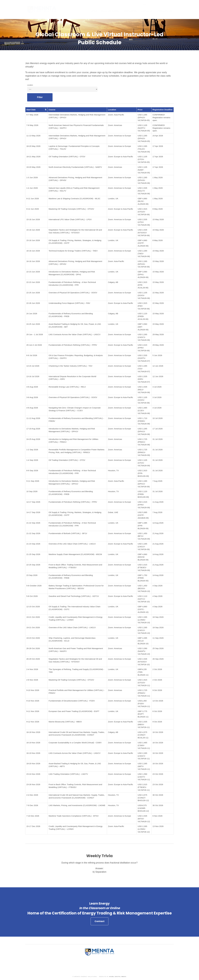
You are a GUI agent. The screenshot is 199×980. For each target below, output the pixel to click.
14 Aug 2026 (158, 523)
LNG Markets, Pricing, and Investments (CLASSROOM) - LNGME (77, 805)
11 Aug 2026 (158, 502)
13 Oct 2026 (158, 701)
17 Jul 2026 (158, 429)
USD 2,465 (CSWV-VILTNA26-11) (144, 745)
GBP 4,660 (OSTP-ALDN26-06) (143, 243)
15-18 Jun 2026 (33, 219)
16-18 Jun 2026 (33, 251)
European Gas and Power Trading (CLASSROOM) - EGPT (74, 711)
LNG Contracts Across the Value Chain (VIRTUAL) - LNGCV (74, 334)
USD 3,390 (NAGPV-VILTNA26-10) (144, 651)
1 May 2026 (158, 177)
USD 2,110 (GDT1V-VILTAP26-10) (144, 599)
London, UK (113, 198)
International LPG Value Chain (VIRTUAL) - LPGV (70, 219)
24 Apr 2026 (158, 136)
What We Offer (110, 11)
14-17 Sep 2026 (33, 502)
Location (30, 85)
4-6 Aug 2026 (32, 408)
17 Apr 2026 (158, 146)
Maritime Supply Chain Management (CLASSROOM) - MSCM (75, 554)
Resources (130, 11)
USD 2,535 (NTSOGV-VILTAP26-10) (144, 662)
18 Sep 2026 (158, 617)
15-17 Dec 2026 (33, 826)
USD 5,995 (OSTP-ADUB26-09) (143, 515)
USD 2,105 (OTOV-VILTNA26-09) (144, 463)
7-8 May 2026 (32, 125)
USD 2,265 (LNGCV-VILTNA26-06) (144, 337)
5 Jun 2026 (157, 355)
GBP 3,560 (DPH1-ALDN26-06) (143, 274)
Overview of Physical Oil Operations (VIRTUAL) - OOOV (73, 293)
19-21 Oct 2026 (33, 617)
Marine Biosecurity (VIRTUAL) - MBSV (65, 722)
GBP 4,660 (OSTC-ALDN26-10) (143, 609)
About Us (147, 11)
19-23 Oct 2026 (33, 638)
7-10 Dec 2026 (33, 816)
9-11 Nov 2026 (33, 711)
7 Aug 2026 (157, 481)
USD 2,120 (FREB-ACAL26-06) (143, 316)
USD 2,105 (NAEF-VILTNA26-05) (144, 170)
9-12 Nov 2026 (33, 722)
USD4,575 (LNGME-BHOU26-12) (143, 808)
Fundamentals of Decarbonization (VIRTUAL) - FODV (72, 701)
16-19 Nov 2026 (33, 743)
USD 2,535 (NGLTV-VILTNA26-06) (144, 191)
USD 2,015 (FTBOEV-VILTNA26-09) (144, 567)
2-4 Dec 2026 (32, 795)
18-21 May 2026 (33, 157)
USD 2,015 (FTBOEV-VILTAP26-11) (144, 787)
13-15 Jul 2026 (33, 366)
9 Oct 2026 (157, 690)
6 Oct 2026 (157, 711)
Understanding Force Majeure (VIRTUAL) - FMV (69, 303)
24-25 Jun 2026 (33, 324)
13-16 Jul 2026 (33, 376)
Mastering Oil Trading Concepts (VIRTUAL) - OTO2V (71, 209)
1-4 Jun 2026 (32, 188)
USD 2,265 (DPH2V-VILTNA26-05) (144, 138)
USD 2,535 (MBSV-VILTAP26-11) (144, 724)
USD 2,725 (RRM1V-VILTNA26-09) (144, 452)
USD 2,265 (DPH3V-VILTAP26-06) (144, 264)
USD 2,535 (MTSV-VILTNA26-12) (144, 819)
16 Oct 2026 (158, 732)
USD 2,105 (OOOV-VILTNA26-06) (144, 295)
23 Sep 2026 (32, 575)
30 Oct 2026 (158, 795)
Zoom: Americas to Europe (119, 136)
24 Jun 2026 (32, 314)
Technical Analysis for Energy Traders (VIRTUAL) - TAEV (73, 251)
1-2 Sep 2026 (32, 450)
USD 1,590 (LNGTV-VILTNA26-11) (144, 777)
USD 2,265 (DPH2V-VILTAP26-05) (144, 117)
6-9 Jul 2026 (32, 355)
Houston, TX (113, 470)
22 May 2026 (158, 293)
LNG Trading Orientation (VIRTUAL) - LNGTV (68, 774)
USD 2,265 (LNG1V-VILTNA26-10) (144, 630)
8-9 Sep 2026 (32, 470)
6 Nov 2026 (157, 816)
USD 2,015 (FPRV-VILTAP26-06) (144, 348)
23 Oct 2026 (158, 774)
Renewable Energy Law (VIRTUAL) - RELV (67, 387)
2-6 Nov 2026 (32, 680)
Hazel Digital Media (118, 977)
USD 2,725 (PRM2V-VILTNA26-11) (144, 693)
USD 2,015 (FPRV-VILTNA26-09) (144, 505)
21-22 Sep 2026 (33, 523)
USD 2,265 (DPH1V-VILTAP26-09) (144, 484)
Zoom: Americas (115, 125)
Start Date (36, 110)
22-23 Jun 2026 (33, 272)
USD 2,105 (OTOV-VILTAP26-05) (144, 159)
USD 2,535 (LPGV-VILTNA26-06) (144, 222)
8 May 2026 (158, 209)
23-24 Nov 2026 (33, 774)
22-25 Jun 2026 (33, 293)
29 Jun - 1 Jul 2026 (35, 334)
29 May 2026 (158, 334)
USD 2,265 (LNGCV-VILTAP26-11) (144, 756)
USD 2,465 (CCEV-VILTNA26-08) (144, 410)
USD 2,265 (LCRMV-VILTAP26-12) (144, 829)
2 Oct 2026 (157, 669)
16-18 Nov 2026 (33, 732)
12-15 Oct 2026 (33, 607)
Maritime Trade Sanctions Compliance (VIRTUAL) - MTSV (74, 816)
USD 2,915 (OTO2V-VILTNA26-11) (144, 683)
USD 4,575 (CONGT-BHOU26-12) (143, 798)
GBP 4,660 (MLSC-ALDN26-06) (143, 201)
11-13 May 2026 (33, 136)
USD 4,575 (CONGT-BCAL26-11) (143, 735)
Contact (99, 924)
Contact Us (165, 11)
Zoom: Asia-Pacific (116, 115)
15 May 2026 (158, 219)
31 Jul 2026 (158, 439)
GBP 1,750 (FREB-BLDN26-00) (143, 578)
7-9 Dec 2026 (32, 805)
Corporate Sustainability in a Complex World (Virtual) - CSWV (75, 743)
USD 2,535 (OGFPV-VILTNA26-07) (144, 358)
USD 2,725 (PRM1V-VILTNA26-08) (144, 442)
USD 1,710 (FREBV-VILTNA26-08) (144, 421)
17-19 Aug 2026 (33, 429)
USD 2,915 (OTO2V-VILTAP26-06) (144, 212)
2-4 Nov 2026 (32, 669)
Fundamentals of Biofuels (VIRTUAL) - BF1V (68, 533)
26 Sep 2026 (158, 659)
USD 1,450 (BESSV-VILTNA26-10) (144, 588)
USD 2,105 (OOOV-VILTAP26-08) (144, 400)
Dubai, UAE (113, 512)
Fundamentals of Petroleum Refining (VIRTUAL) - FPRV (73, 345)
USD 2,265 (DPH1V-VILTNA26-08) (144, 431)
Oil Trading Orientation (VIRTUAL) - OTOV (67, 157)
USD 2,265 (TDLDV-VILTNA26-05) (144, 149)
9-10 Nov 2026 (33, 690)
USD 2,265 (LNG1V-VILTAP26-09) (144, 547)
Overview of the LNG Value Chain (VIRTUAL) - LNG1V (72, 544)
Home (94, 11)
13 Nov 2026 (158, 826)
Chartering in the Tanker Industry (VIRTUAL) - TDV (70, 366)
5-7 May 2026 (32, 115)
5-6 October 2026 (34, 586)
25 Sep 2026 (158, 648)
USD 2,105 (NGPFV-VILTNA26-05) (144, 128)
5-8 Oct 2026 (32, 596)
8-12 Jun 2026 (33, 198)
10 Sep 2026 (32, 491)
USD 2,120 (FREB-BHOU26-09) (143, 494)
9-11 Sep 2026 (33, 481)
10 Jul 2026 (158, 418)
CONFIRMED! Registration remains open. (161, 117)
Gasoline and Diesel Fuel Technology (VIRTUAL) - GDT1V (74, 596)
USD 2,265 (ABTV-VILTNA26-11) (144, 766)
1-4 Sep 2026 (32, 460)
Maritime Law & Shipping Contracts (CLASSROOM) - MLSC (74, 198)
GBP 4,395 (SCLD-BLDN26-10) (143, 641)
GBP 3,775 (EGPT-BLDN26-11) (143, 714)
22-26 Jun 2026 (33, 303)
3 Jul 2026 (157, 387)
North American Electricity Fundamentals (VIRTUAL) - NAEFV (75, 167)
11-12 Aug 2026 (33, 418)
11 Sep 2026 (158, 638)
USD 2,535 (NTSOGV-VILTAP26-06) (144, 233)
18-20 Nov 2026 (33, 763)
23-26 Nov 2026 (33, 784)
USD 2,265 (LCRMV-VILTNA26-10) (144, 620)
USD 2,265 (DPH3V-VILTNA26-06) (144, 180)
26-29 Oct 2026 (33, 659)
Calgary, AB (113, 282)
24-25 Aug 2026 (33, 439)
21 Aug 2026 (158, 533)
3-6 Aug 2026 (32, 387)
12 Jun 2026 (158, 366)
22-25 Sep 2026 (33, 565)
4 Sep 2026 (157, 586)
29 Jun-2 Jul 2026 (34, 345)
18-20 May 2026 (33, 146)
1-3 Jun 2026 (32, 177)
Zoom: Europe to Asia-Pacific (121, 157)
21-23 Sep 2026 (33, 544)
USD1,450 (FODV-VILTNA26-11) (144, 704)
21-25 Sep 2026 (33, 554)
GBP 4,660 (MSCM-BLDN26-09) (143, 557)
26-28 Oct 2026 (33, 648)
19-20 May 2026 (33, 167)
